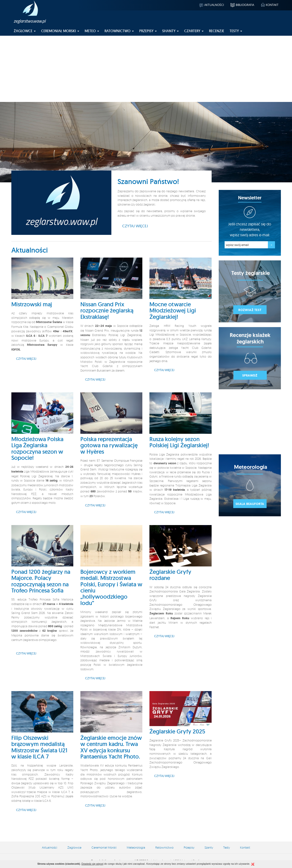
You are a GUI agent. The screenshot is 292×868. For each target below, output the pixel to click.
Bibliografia (242, 5)
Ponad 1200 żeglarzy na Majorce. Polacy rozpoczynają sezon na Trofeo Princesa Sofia (41, 581)
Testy (227, 847)
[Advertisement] (146, 69)
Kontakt (269, 5)
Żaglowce (74, 847)
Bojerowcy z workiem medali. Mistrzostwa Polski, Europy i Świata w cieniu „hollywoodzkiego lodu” (111, 587)
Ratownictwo (164, 847)
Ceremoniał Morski (104, 847)
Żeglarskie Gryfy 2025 (177, 731)
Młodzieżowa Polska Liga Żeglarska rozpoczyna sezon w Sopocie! (37, 448)
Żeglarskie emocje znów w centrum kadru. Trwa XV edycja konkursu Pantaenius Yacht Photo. (111, 747)
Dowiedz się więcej (92, 864)
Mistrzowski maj (32, 304)
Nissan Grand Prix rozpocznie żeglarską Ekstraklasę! (107, 311)
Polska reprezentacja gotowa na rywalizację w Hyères (109, 445)
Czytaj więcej (135, 226)
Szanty (209, 847)
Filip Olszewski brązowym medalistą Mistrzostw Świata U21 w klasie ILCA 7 (39, 747)
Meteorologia (136, 847)
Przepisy (189, 847)
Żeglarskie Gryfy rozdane (170, 575)
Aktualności (211, 5)
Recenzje (217, 31)
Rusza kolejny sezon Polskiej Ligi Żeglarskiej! (179, 442)
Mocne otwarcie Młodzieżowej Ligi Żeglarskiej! (173, 311)
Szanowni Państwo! (148, 182)
